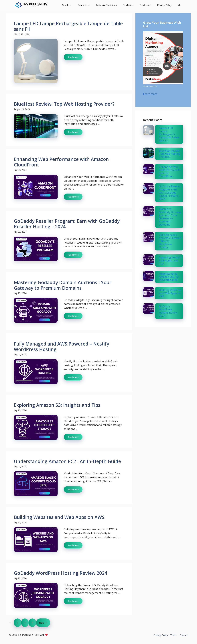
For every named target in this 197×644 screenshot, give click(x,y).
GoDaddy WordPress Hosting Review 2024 (60, 573)
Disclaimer (128, 5)
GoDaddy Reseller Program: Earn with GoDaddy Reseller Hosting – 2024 (67, 224)
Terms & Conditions (106, 5)
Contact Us (84, 5)
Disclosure (145, 5)
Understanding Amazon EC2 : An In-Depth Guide (67, 461)
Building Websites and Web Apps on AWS (59, 517)
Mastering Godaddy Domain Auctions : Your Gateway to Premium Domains (63, 285)
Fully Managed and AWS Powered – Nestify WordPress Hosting (61, 347)
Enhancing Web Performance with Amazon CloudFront (61, 162)
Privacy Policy (164, 5)
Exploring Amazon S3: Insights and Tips (57, 405)
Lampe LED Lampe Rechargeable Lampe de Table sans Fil (68, 26)
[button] (179, 5)
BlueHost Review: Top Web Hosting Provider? (64, 104)
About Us (67, 5)
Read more (73, 57)
